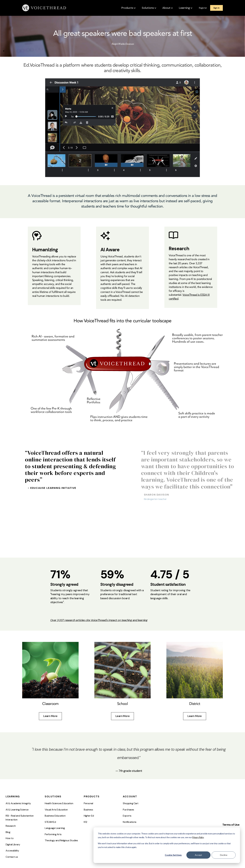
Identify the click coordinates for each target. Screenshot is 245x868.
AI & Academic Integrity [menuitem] (18, 803)
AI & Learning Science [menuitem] (17, 810)
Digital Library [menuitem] (13, 844)
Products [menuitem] (92, 797)
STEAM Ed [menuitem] (50, 822)
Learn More (50, 716)
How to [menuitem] (10, 838)
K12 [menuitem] (85, 822)
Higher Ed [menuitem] (89, 816)
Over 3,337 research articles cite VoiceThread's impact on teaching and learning (99, 620)
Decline (224, 855)
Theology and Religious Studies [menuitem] (61, 840)
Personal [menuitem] (88, 803)
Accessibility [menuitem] (12, 851)
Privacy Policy (198, 837)
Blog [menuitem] (8, 832)
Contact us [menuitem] (12, 857)
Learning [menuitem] (13, 797)
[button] (129, 8)
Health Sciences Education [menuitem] (59, 803)
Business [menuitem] (88, 810)
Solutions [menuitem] (53, 797)
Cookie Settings (173, 855)
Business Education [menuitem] (55, 816)
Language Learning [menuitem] (55, 828)
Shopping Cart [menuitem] (131, 803)
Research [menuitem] (11, 826)
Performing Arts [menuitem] (53, 834)
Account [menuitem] (130, 797)
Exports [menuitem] (127, 816)
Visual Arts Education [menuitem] (56, 810)
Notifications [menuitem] (130, 822)
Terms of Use (231, 825)
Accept (198, 855)
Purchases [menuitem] (128, 810)
